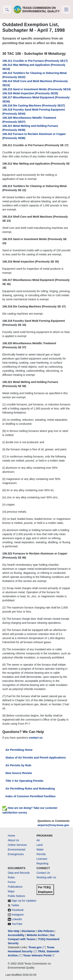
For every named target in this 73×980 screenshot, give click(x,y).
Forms (12, 882)
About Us (13, 840)
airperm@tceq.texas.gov (53, 825)
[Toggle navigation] (66, 9)
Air (38, 840)
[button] (7, 9)
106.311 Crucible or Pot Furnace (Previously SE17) (35, 61)
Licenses (42, 859)
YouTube (17, 924)
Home (11, 836)
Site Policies (46, 931)
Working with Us (46, 877)
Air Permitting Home (19, 750)
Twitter (15, 905)
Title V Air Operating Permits (24, 781)
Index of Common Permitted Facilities (30, 796)
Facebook (18, 910)
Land (40, 845)
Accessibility (17, 935)
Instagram (18, 915)
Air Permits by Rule (18, 765)
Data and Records (19, 873)
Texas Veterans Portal (39, 955)
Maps (11, 891)
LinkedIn (17, 919)
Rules (11, 877)
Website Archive (37, 935)
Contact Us (43, 873)
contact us (36, 738)
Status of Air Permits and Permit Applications (36, 758)
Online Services (17, 845)
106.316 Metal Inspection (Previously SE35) (30, 93)
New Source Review (19, 773)
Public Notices (16, 896)
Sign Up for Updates (24, 901)
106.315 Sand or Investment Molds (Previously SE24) (36, 89)
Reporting (43, 863)
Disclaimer (29, 931)
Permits (41, 854)
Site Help (14, 931)
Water (40, 850)
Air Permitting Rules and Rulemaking (30, 789)
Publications (15, 887)
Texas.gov (37, 947)
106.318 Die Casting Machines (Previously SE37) (34, 106)
